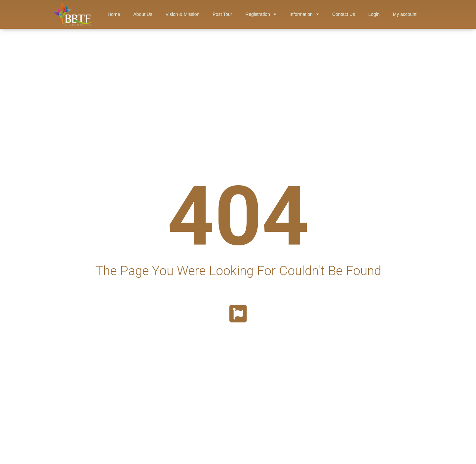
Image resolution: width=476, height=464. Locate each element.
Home (114, 14)
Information (304, 14)
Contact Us (344, 14)
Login (374, 14)
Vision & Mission (182, 14)
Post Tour (222, 14)
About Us (143, 14)
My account (405, 14)
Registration (261, 14)
